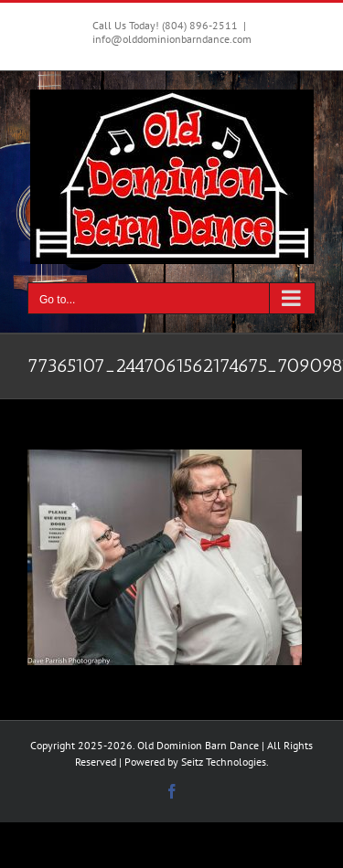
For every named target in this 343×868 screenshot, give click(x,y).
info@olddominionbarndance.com (172, 39)
